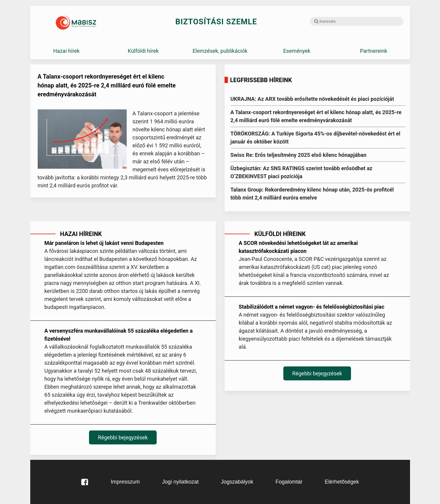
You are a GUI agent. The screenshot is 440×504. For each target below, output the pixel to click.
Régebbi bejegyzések (123, 437)
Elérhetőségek (342, 482)
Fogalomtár (289, 482)
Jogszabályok (237, 482)
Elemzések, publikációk (220, 51)
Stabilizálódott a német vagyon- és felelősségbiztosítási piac (311, 307)
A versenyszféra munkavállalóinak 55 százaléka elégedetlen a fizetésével (118, 335)
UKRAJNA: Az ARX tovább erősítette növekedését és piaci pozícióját (312, 99)
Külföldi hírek (143, 51)
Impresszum (125, 482)
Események (297, 51)
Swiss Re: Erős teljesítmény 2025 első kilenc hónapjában (299, 155)
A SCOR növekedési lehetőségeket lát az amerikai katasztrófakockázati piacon (298, 247)
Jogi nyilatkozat (180, 482)
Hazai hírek (66, 51)
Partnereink (374, 51)
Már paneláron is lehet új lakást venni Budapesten (104, 243)
